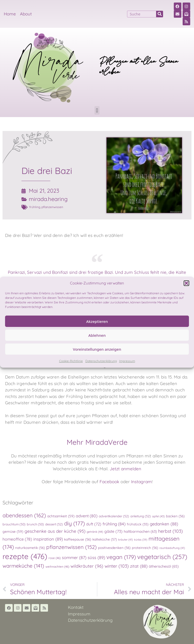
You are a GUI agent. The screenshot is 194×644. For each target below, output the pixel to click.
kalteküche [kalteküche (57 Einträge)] (105, 539)
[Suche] (160, 14)
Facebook (109, 482)
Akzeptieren (97, 321)
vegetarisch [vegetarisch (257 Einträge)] (162, 557)
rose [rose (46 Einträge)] (55, 558)
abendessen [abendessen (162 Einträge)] (24, 515)
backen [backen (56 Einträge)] (175, 516)
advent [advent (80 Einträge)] (87, 516)
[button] (186, 283)
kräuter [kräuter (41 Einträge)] (126, 540)
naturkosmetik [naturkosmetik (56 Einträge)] (30, 548)
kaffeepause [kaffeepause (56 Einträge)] (78, 539)
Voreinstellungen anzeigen (97, 349)
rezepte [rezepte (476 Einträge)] (25, 556)
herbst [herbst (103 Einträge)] (171, 531)
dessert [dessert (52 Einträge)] (54, 524)
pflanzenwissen (52, 207)
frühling (35, 207)
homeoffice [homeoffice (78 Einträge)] (17, 539)
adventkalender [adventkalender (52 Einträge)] (114, 516)
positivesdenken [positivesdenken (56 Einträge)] (114, 548)
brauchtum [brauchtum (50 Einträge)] (14, 524)
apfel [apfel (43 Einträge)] (158, 516)
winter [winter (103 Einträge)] (117, 566)
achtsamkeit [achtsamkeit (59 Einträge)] (61, 516)
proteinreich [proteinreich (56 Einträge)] (145, 548)
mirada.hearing (48, 199)
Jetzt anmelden (125, 469)
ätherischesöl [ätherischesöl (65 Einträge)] (164, 566)
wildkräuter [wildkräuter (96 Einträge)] (87, 566)
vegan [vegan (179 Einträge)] (121, 557)
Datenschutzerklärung (101, 361)
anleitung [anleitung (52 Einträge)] (141, 516)
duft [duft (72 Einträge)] (94, 524)
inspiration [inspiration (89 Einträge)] (48, 539)
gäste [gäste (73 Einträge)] (113, 531)
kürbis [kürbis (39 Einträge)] (141, 540)
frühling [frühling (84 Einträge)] (114, 524)
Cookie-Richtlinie (71, 361)
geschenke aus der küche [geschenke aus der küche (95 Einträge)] (55, 531)
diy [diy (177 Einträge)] (75, 523)
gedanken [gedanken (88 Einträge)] (164, 524)
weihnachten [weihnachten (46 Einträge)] (57, 567)
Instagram (141, 482)
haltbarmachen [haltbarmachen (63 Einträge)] (140, 531)
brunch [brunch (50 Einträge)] (35, 524)
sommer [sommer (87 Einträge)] (74, 557)
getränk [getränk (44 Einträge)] (95, 532)
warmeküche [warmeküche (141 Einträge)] (23, 566)
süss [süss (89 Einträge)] (96, 557)
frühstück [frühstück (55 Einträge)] (138, 524)
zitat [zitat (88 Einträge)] (139, 566)
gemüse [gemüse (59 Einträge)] (13, 531)
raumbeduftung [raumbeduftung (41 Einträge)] (172, 548)
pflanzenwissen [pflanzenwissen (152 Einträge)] (71, 547)
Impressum (127, 361)
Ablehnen (97, 335)
